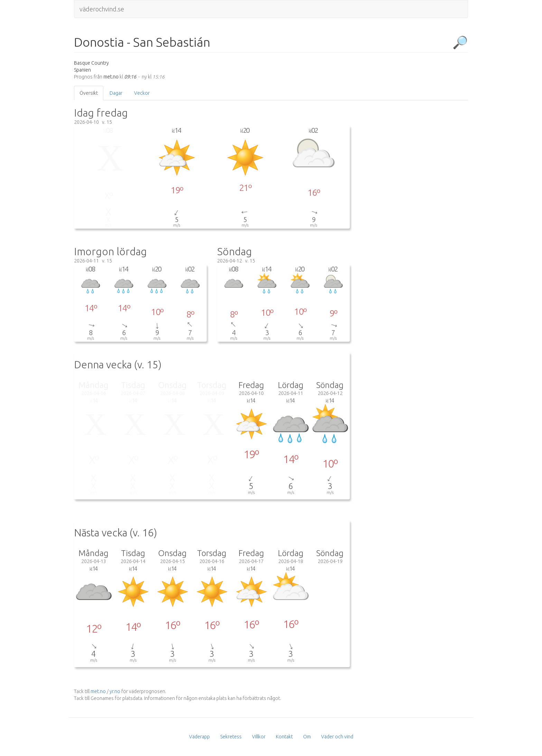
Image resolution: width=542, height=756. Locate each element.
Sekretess (231, 737)
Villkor (259, 737)
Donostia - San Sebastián (142, 42)
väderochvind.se (102, 9)
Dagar (116, 93)
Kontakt (284, 737)
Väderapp (199, 737)
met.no (98, 691)
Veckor (142, 93)
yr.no (115, 691)
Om (307, 737)
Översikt (89, 93)
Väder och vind (337, 737)
